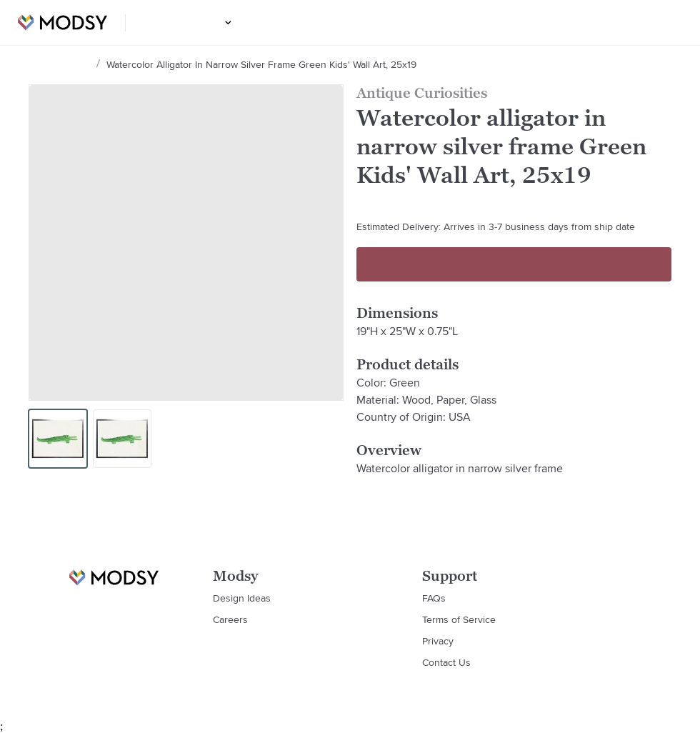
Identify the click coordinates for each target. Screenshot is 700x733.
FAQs (434, 598)
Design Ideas (190, 23)
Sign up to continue (514, 264)
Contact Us (446, 662)
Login (662, 23)
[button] (226, 23)
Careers (230, 619)
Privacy (438, 641)
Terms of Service (459, 619)
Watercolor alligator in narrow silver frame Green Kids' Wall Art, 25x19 (259, 64)
